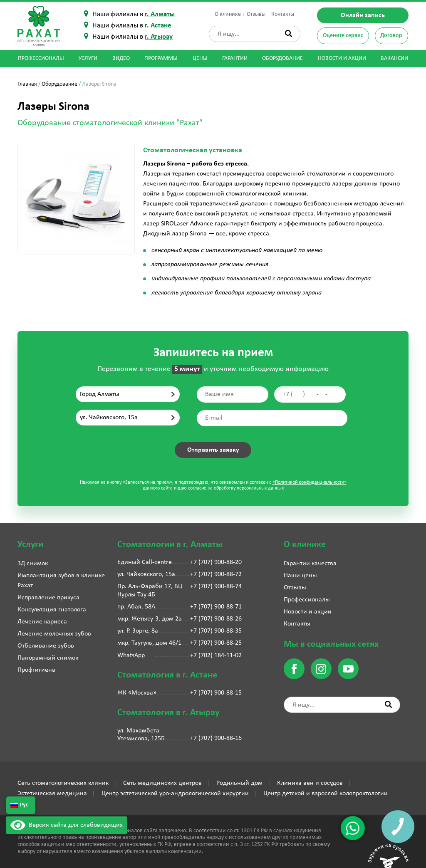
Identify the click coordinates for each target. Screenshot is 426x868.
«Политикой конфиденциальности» (310, 482)
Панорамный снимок (48, 658)
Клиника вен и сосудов (310, 783)
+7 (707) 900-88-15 (216, 693)
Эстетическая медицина (52, 794)
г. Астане (158, 26)
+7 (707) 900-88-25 (216, 643)
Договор (391, 36)
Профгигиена (36, 670)
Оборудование (282, 58)
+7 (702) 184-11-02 (216, 655)
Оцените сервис (343, 36)
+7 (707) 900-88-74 (216, 586)
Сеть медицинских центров (162, 783)
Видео (121, 58)
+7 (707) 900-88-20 (216, 562)
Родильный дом (239, 783)
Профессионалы (41, 58)
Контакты (283, 14)
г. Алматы (160, 14)
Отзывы (256, 14)
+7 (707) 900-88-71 (216, 607)
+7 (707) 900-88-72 (216, 574)
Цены (200, 58)
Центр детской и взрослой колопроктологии (326, 794)
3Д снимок (33, 564)
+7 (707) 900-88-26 (216, 619)
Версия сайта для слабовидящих (67, 825)
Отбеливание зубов (46, 646)
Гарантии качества (310, 564)
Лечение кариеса (42, 622)
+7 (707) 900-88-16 (216, 738)
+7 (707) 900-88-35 (216, 631)
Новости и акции (342, 58)
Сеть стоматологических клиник (63, 783)
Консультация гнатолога (52, 610)
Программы (161, 58)
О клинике (228, 14)
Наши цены (300, 576)
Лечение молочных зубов (54, 634)
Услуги (88, 58)
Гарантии (235, 58)
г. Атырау (159, 37)
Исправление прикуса (48, 598)
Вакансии (394, 58)
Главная (27, 84)
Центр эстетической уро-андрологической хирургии (175, 794)
